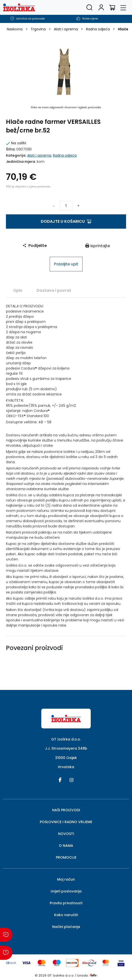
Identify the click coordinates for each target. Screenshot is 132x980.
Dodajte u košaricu (66, 221)
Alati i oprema (66, 29)
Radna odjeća (98, 29)
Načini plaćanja (66, 927)
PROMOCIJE (66, 857)
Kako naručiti (66, 915)
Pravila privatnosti (66, 903)
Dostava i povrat (54, 290)
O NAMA (66, 846)
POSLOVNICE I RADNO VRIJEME (66, 822)
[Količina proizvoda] (66, 206)
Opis (18, 290)
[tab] (18, 290)
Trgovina (38, 29)
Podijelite (35, 246)
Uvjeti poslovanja (66, 891)
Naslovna (15, 29)
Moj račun (66, 879)
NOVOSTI (66, 834)
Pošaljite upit (66, 264)
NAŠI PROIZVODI (66, 810)
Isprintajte (98, 246)
